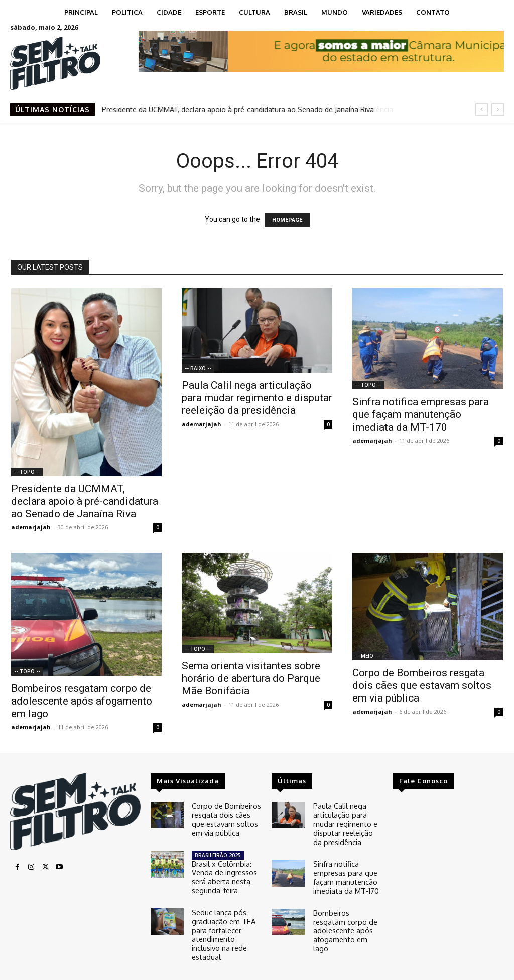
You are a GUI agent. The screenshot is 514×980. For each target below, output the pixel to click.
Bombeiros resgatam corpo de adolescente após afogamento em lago (82, 701)
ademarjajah (31, 527)
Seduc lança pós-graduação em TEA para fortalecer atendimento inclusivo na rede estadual (225, 918)
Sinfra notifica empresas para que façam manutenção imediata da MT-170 (421, 414)
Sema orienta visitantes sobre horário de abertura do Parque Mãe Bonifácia (251, 678)
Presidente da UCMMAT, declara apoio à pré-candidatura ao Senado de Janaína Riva (238, 110)
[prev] (482, 110)
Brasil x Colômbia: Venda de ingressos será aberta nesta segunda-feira (222, 870)
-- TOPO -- (27, 472)
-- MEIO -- (367, 656)
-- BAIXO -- (198, 368)
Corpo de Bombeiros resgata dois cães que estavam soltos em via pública (422, 685)
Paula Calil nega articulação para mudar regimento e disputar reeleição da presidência (257, 398)
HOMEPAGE (287, 220)
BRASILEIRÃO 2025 (218, 851)
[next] (498, 110)
